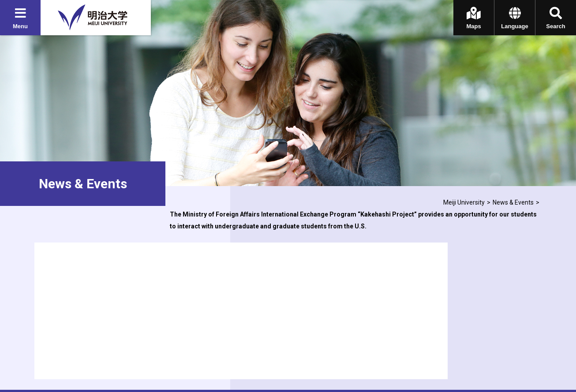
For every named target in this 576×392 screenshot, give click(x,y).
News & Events (513, 202)
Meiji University (464, 202)
